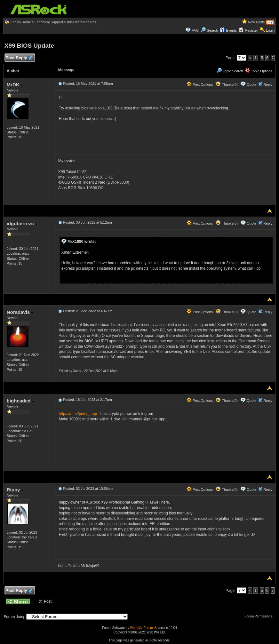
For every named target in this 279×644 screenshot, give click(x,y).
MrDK (15, 85)
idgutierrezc (22, 223)
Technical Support (49, 22)
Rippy (15, 490)
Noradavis (20, 312)
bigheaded (20, 401)
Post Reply (19, 58)
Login (270, 30)
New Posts (256, 22)
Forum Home (21, 22)
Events (228, 30)
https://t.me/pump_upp (78, 414)
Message (66, 70)
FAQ (195, 30)
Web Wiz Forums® (143, 628)
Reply (268, 84)
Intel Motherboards (82, 22)
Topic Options (259, 71)
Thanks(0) (227, 84)
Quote (251, 84)
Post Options (200, 84)
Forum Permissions (260, 616)
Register (251, 30)
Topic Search (230, 71)
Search (212, 30)
